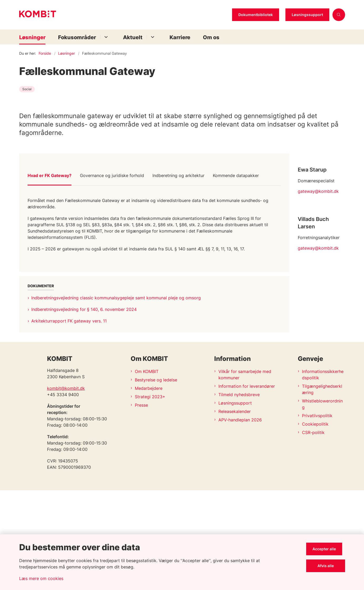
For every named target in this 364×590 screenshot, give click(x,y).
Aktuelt (133, 37)
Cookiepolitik (315, 524)
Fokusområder (77, 37)
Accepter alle (327, 549)
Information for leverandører (247, 486)
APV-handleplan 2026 (240, 520)
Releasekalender (235, 511)
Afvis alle (327, 566)
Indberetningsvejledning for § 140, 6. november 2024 (84, 404)
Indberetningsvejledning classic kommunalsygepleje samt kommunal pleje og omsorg (116, 392)
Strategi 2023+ (150, 496)
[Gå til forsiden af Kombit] (124, 15)
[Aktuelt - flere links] (152, 37)
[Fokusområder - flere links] (105, 37)
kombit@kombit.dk (66, 488)
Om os (211, 37)
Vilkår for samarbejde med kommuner (245, 474)
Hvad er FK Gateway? (50, 270)
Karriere (180, 37)
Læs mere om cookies (41, 578)
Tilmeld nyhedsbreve (239, 494)
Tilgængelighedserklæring (322, 489)
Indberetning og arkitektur (178, 270)
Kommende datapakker (236, 270)
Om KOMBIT (147, 471)
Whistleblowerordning (322, 504)
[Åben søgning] (339, 15)
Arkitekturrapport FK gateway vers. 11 (69, 416)
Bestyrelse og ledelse (156, 480)
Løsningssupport (307, 15)
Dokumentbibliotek (256, 15)
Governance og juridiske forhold (112, 270)
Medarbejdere (149, 488)
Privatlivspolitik (317, 515)
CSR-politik (313, 532)
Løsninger (32, 37)
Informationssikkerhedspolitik (323, 474)
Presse (141, 505)
